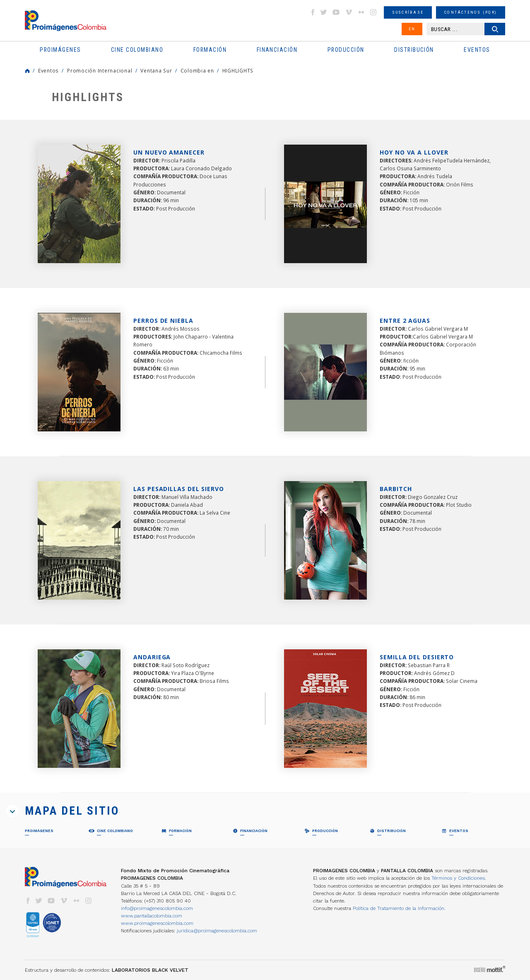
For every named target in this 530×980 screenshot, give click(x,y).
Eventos (48, 70)
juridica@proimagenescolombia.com (217, 931)
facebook (313, 12)
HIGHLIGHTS (238, 70)
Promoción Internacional (100, 70)
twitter (324, 12)
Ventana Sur (156, 70)
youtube (336, 12)
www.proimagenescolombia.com (157, 923)
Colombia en (197, 70)
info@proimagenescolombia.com (157, 908)
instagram (373, 12)
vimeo (349, 12)
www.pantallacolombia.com (152, 916)
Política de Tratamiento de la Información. (399, 908)
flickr (361, 12)
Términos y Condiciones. (459, 878)
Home (27, 71)
